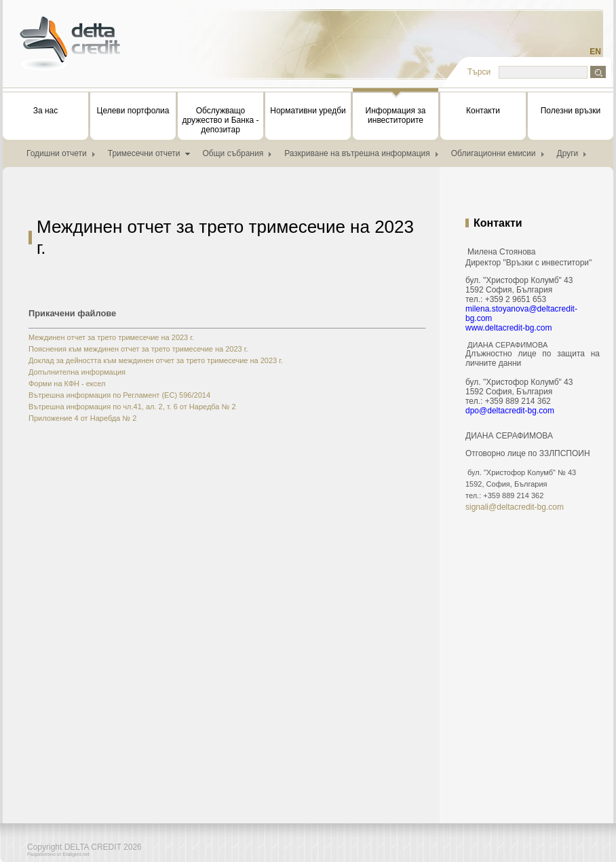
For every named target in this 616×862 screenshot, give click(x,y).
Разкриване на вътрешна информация (357, 153)
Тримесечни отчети (144, 153)
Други (568, 153)
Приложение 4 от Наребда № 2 (82, 418)
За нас (46, 111)
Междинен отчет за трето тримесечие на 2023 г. (111, 337)
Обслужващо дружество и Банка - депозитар (221, 120)
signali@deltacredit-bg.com (515, 507)
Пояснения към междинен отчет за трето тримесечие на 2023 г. (138, 349)
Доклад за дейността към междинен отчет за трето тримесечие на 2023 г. (156, 360)
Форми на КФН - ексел (67, 383)
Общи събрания (233, 153)
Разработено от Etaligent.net (58, 854)
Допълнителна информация (77, 372)
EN (595, 52)
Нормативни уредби (308, 111)
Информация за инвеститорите (396, 109)
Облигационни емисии (494, 153)
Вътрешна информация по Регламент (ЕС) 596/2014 (119, 395)
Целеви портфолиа (133, 111)
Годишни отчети (57, 153)
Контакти (483, 111)
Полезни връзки (571, 111)
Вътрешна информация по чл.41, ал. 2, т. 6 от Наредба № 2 (132, 407)
